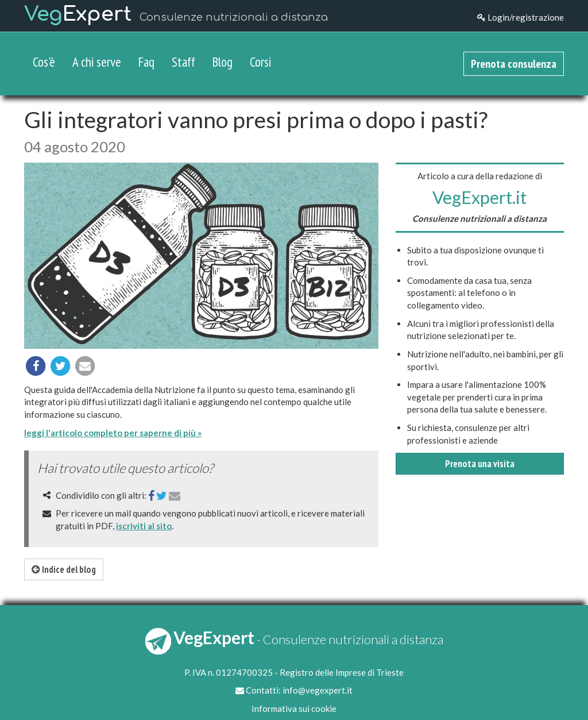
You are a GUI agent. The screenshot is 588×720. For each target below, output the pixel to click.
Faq (146, 62)
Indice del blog (64, 569)
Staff (183, 62)
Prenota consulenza (514, 64)
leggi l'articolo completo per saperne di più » (113, 433)
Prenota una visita (480, 464)
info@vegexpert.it (318, 690)
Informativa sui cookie (294, 709)
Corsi (260, 62)
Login (521, 17)
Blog (223, 62)
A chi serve (97, 62)
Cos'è (44, 62)
